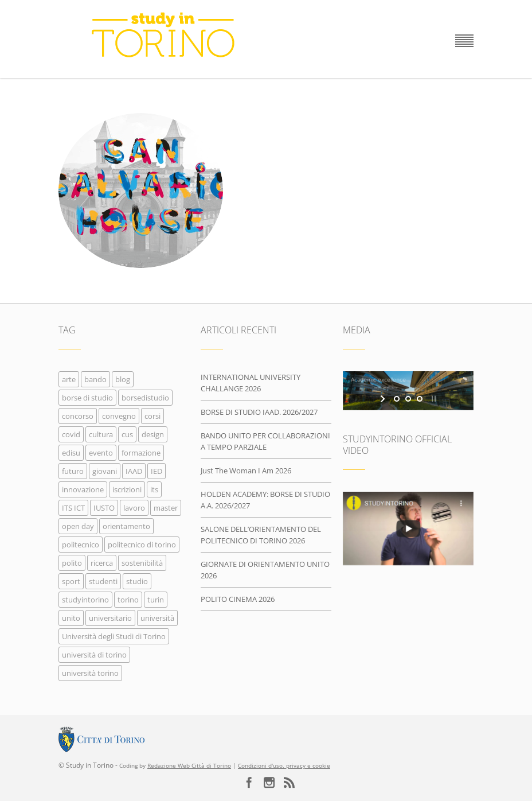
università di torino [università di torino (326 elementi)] (94, 655)
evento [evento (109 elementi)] (101, 453)
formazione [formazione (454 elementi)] (141, 453)
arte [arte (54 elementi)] (69, 379)
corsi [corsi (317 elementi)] (152, 416)
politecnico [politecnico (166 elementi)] (81, 545)
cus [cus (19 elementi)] (127, 434)
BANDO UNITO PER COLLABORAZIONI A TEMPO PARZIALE (265, 441)
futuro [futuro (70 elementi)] (73, 471)
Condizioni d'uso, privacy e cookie (284, 766)
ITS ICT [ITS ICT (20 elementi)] (73, 508)
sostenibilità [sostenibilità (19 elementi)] (142, 563)
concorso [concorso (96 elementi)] (78, 416)
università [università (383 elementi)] (157, 618)
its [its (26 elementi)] (154, 489)
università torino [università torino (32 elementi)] (90, 673)
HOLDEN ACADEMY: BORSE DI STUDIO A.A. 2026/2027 (265, 500)
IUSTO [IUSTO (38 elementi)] (104, 508)
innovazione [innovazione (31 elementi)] (83, 489)
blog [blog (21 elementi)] (123, 379)
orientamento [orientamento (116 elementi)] (126, 526)
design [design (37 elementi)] (153, 434)
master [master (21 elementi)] (166, 508)
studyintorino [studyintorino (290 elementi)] (85, 600)
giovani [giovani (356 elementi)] (105, 471)
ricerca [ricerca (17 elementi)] (102, 563)
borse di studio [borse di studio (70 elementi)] (87, 398)
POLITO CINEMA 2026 (238, 599)
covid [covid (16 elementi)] (71, 434)
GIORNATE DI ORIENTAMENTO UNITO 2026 (265, 570)
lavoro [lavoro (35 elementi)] (134, 508)
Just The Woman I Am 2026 (246, 471)
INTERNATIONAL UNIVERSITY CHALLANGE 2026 (251, 383)
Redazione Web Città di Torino (189, 766)
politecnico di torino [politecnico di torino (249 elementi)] (142, 545)
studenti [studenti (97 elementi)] (103, 581)
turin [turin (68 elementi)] (156, 600)
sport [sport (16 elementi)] (71, 581)
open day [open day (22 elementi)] (78, 526)
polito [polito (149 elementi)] (72, 563)
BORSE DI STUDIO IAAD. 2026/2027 (259, 412)
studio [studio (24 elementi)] (137, 581)
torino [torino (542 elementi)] (128, 600)
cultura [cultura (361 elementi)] (101, 434)
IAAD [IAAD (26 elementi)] (134, 471)
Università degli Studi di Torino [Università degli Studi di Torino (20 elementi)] (114, 636)
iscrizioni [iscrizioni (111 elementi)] (127, 489)
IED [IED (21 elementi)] (157, 471)
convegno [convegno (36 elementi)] (119, 416)
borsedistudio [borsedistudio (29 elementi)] (145, 398)
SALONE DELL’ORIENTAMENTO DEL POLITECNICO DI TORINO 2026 (261, 535)
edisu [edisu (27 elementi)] (71, 453)
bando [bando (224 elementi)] (95, 379)
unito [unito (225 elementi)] (71, 618)
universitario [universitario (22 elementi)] (110, 618)
